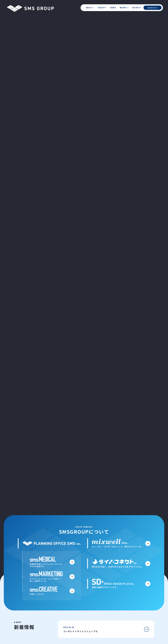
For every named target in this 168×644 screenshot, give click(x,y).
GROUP (102, 8)
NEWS (113, 8)
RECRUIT (137, 8)
